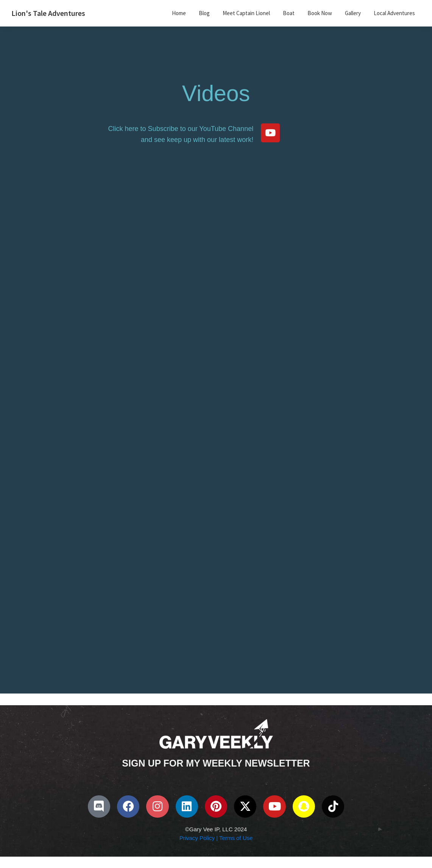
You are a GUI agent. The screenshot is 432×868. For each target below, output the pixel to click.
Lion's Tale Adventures (48, 13)
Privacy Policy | (199, 838)
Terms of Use (235, 838)
